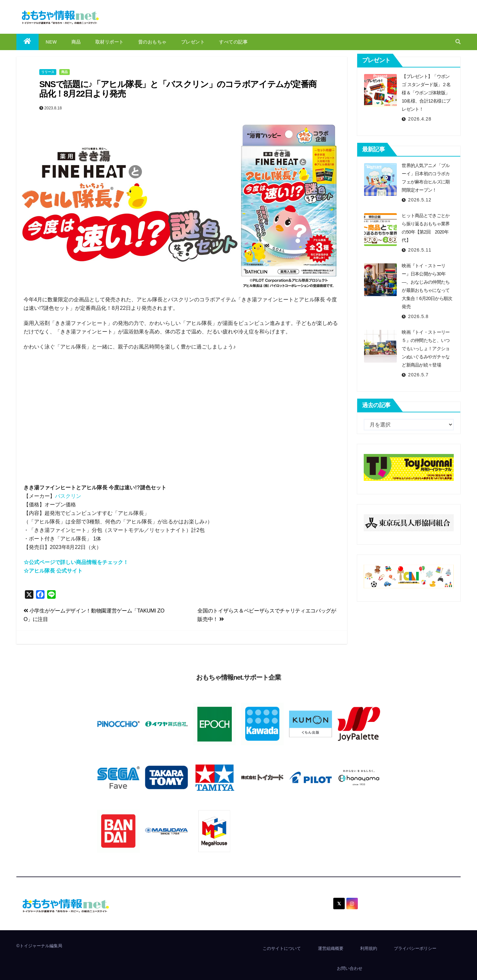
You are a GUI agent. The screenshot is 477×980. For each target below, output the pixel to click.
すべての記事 (233, 42)
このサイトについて (282, 948)
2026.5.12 (420, 200)
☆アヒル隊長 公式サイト (53, 571)
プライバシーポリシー (415, 948)
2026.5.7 (419, 375)
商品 (76, 42)
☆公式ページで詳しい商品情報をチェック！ (76, 562)
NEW (51, 42)
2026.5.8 (419, 316)
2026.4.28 (420, 119)
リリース (48, 72)
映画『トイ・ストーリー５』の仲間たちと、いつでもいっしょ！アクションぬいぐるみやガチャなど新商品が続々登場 (426, 349)
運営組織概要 (331, 948)
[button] (458, 42)
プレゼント (193, 42)
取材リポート (110, 42)
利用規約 (369, 948)
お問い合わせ (350, 968)
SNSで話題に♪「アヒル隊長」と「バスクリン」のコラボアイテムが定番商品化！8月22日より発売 (178, 89)
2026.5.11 (420, 250)
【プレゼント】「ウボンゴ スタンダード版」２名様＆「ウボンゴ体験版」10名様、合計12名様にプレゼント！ (426, 93)
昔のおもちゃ (152, 42)
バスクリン (68, 496)
